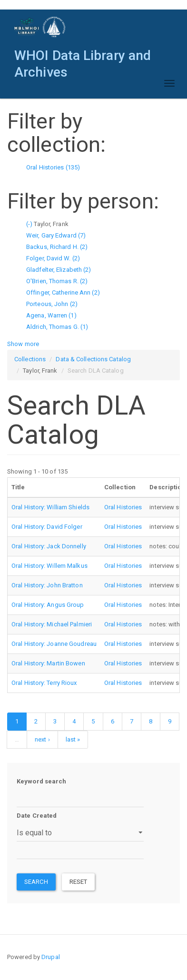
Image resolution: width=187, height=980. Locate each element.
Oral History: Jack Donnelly (49, 546)
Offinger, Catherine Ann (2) (63, 292)
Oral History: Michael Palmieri (52, 624)
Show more (23, 344)
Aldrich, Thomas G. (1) (57, 327)
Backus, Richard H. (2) (57, 247)
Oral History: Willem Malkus (49, 566)
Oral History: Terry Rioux (44, 683)
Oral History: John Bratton (47, 585)
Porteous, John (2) (52, 304)
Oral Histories (123, 507)
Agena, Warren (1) (51, 315)
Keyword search (41, 781)
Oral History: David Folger (47, 527)
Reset (79, 882)
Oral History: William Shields (50, 507)
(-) (30, 224)
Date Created (37, 816)
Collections (30, 359)
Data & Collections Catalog (93, 359)
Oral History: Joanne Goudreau (54, 644)
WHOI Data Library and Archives (83, 58)
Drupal (51, 957)
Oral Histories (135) (53, 167)
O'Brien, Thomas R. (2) (57, 281)
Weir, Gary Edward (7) (56, 235)
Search (36, 882)
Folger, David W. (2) (53, 258)
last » (73, 739)
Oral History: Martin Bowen (48, 663)
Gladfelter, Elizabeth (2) (59, 270)
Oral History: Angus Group (48, 605)
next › (42, 739)
